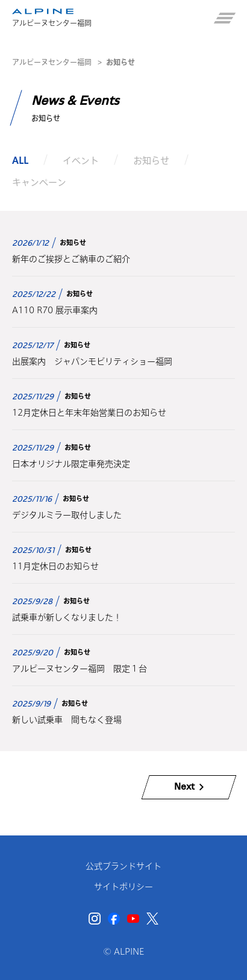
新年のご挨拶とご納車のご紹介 (71, 259)
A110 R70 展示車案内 (55, 310)
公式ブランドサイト (123, 866)
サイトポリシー (123, 887)
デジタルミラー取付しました (67, 515)
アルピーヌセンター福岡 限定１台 (80, 669)
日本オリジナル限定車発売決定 (71, 464)
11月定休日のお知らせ (55, 566)
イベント (81, 160)
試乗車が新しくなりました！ (67, 617)
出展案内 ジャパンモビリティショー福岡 (92, 361)
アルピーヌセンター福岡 (52, 62)
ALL (20, 160)
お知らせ (151, 160)
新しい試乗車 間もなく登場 (67, 720)
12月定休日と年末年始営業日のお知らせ (89, 413)
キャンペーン (39, 182)
